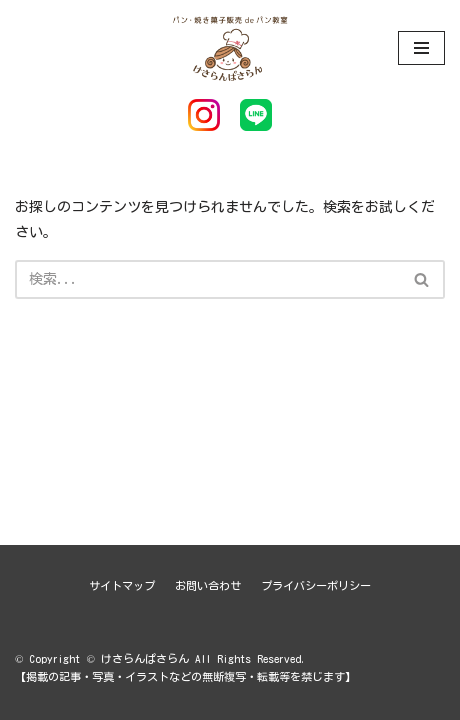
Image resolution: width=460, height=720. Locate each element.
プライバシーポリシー (316, 585)
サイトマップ (122, 585)
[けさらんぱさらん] (230, 47)
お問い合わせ (208, 585)
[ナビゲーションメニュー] (421, 48)
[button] (421, 279)
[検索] (207, 279)
